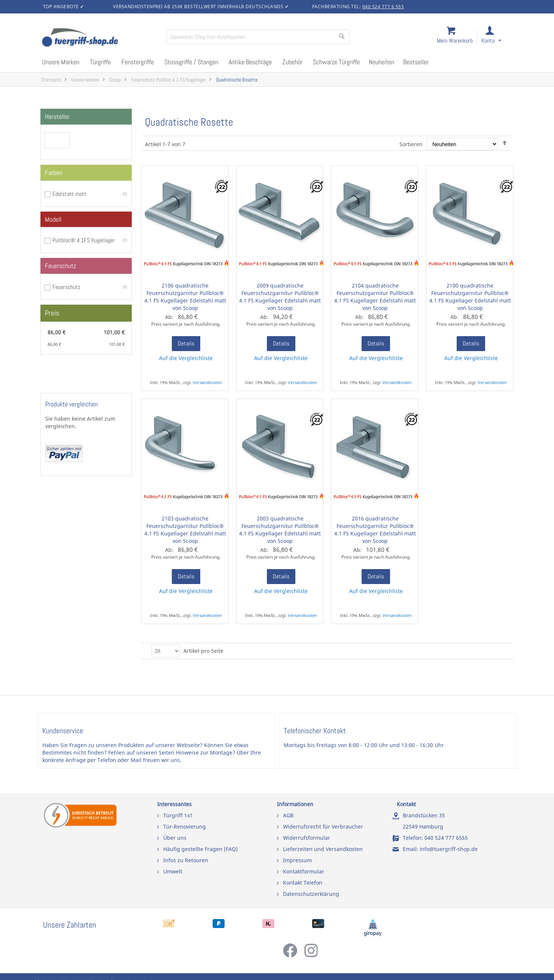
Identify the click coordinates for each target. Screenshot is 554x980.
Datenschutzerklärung (311, 894)
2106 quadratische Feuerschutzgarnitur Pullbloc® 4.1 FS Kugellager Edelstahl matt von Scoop (185, 297)
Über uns (175, 838)
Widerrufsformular (307, 838)
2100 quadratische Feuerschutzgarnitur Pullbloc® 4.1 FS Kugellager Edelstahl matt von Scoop (470, 297)
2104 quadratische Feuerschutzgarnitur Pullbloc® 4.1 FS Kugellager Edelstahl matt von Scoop (375, 297)
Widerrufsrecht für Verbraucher (323, 827)
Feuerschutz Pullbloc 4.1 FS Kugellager (168, 80)
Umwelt (173, 871)
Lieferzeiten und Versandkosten (323, 849)
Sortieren (411, 144)
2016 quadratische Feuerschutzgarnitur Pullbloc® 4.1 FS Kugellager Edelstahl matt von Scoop (375, 530)
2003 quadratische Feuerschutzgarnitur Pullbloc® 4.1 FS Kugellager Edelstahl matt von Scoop (280, 530)
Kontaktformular (304, 871)
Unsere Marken (85, 80)
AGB (288, 815)
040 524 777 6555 (446, 838)
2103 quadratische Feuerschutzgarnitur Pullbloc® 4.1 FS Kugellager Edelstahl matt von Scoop (185, 530)
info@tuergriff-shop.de (449, 849)
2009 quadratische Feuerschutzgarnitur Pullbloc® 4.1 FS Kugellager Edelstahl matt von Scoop (280, 297)
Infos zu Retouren (186, 860)
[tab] (86, 117)
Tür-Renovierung (185, 827)
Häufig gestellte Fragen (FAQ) (200, 849)
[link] (497, 38)
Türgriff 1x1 (178, 815)
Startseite (51, 80)
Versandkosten (207, 382)
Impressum (297, 860)
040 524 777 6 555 (383, 7)
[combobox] (258, 37)
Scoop (115, 80)
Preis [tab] (52, 313)
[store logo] (101, 38)
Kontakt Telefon (303, 883)
